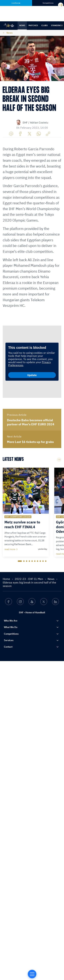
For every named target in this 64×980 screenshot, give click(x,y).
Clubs (44, 25)
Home (7, 944)
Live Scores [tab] (16, 3)
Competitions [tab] (48, 3)
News (22, 25)
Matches (33, 25)
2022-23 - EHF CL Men (29, 944)
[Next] (61, 5)
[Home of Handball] (32, 974)
